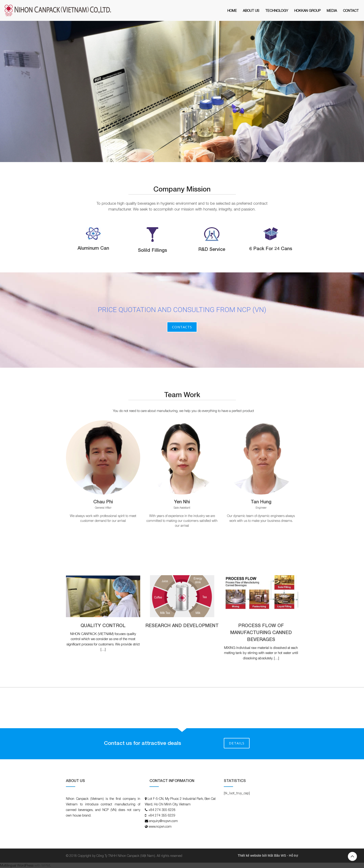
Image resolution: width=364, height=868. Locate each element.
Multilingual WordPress (17, 865)
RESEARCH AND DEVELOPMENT (182, 625)
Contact (351, 10)
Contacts (182, 327)
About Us (251, 10)
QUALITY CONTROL (103, 625)
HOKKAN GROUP (307, 10)
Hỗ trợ (293, 855)
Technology (277, 10)
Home (232, 10)
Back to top (352, 856)
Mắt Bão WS (277, 855)
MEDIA (332, 10)
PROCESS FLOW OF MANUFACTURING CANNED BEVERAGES (261, 632)
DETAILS (237, 743)
